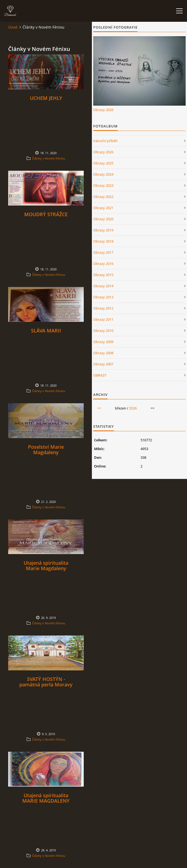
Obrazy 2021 (103, 208)
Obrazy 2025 (103, 163)
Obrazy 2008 (103, 353)
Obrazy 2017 (103, 252)
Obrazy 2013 (103, 297)
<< (99, 408)
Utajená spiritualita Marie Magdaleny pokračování (46, 568)
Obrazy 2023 (103, 185)
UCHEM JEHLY (46, 98)
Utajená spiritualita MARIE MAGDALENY (46, 798)
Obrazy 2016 (103, 264)
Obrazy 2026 (103, 110)
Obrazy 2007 (103, 364)
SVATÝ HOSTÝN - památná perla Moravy (46, 682)
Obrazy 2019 (103, 230)
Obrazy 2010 (103, 331)
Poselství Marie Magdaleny (46, 450)
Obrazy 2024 (103, 174)
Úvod (13, 27)
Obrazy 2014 (103, 286)
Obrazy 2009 (103, 342)
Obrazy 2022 (103, 197)
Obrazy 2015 (103, 275)
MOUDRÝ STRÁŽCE (46, 214)
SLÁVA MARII (46, 331)
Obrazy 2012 (103, 308)
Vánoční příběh (105, 141)
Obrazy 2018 (103, 241)
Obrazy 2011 (103, 319)
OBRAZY (100, 375)
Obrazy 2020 (103, 219)
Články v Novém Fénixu (49, 158)
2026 (133, 408)
